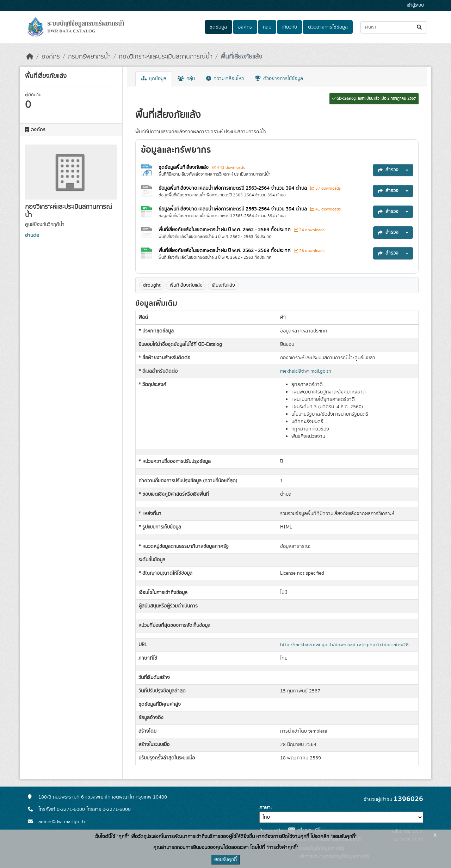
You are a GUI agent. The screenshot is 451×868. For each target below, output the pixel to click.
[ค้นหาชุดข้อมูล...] (394, 27)
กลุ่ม (267, 27)
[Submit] (420, 27)
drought (152, 285)
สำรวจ (388, 170)
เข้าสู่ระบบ (415, 5)
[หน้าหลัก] (30, 57)
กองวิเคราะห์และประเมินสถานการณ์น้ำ (166, 57)
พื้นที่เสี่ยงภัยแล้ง (241, 57)
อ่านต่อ (32, 236)
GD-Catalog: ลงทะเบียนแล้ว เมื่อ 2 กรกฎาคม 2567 (374, 99)
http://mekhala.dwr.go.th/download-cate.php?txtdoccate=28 (344, 645)
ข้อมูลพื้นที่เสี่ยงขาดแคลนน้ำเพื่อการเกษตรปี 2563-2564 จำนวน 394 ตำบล (233, 188)
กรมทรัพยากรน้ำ (89, 57)
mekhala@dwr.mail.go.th (306, 371)
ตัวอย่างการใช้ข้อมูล (328, 27)
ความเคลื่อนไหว (225, 79)
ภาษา (265, 808)
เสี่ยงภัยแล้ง (223, 285)
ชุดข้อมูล (218, 27)
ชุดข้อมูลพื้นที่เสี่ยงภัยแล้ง (184, 167)
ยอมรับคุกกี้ (225, 860)
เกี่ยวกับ (290, 27)
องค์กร (245, 27)
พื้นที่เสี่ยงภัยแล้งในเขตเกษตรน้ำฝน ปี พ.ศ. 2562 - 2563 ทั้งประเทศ (225, 230)
